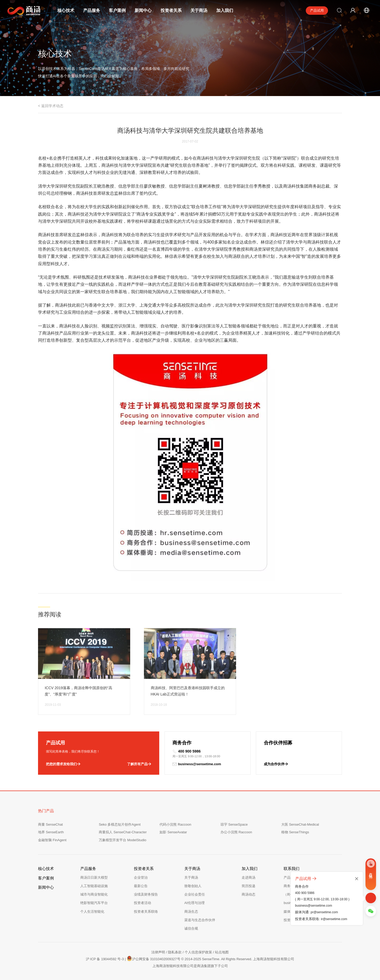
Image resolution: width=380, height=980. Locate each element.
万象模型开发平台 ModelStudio (123, 840)
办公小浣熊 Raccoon (236, 832)
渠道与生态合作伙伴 (200, 920)
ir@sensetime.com (334, 919)
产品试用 (317, 10)
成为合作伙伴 (276, 764)
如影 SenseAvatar (173, 832)
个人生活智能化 (92, 912)
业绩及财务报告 (146, 894)
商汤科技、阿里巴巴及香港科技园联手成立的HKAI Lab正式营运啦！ (188, 700)
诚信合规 (191, 928)
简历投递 (248, 886)
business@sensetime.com (197, 764)
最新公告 (141, 886)
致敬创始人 (193, 886)
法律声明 (158, 952)
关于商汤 (199, 10)
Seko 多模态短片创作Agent (120, 824)
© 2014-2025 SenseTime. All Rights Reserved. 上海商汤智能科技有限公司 (238, 959)
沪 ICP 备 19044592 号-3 (105, 959)
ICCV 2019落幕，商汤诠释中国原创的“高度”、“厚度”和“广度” (78, 700)
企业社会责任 (195, 894)
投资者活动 (142, 903)
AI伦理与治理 (194, 903)
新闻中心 (143, 10)
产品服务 (92, 10)
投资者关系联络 (146, 912)
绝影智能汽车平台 (94, 903)
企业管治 (141, 877)
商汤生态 (191, 912)
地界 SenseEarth (51, 832)
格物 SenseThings (295, 832)
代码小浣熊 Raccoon (175, 824)
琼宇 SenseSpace (234, 824)
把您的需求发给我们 (63, 764)
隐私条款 (175, 952)
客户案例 (117, 10)
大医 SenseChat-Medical (300, 824)
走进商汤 (248, 877)
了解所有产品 (139, 764)
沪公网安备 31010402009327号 (154, 958)
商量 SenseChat (50, 824)
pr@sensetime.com (324, 912)
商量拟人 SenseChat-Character (123, 832)
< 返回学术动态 (51, 106)
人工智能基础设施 (94, 886)
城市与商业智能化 (94, 894)
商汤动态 (248, 894)
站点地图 (222, 952)
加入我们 (225, 10)
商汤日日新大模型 (94, 877)
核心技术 (66, 10)
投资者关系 (171, 10)
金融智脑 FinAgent (52, 840)
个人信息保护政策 (198, 952)
